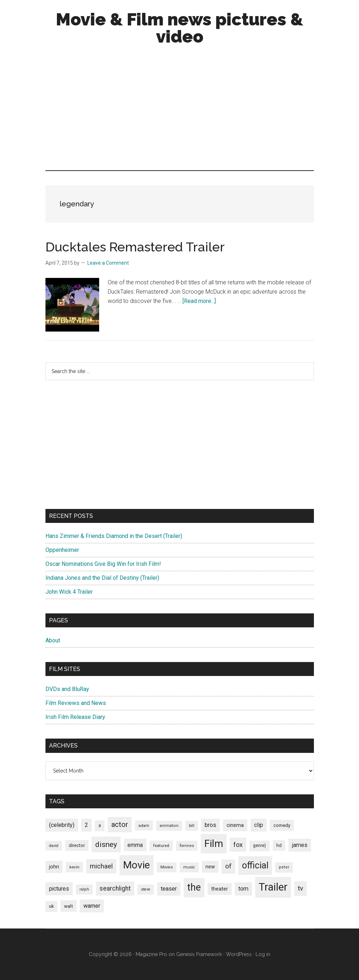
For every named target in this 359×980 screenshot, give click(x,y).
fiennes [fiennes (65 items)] (187, 846)
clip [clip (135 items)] (259, 825)
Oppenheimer (62, 550)
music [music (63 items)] (189, 867)
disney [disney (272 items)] (106, 844)
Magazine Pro (151, 954)
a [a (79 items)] (100, 825)
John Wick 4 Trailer (69, 592)
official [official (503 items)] (255, 865)
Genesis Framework (199, 954)
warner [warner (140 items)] (92, 906)
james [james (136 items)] (300, 845)
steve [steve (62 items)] (146, 889)
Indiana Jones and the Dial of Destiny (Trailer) (102, 578)
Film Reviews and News (76, 703)
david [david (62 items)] (54, 846)
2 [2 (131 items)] (86, 825)
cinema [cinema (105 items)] (235, 825)
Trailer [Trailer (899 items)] (273, 887)
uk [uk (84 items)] (51, 906)
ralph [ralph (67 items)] (84, 889)
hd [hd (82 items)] (279, 845)
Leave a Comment (108, 263)
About (53, 640)
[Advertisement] (180, 109)
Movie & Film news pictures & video (179, 28)
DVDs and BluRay (67, 689)
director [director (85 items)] (77, 845)
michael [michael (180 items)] (101, 866)
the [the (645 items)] (194, 887)
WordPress (239, 954)
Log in (263, 954)
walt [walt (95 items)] (69, 906)
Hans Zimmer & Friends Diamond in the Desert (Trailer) (114, 536)
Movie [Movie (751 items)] (137, 865)
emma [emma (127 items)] (135, 845)
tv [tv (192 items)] (300, 888)
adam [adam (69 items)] (144, 825)
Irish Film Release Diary (75, 717)
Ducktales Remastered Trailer (135, 247)
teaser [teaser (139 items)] (169, 889)
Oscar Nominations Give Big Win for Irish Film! (103, 564)
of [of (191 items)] (228, 866)
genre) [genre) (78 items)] (259, 846)
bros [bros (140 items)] (210, 825)
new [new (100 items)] (210, 867)
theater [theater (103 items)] (220, 889)
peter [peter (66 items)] (284, 867)
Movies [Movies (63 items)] (167, 867)
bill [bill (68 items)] (192, 826)
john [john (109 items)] (54, 867)
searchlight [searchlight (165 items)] (115, 888)
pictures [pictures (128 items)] (59, 889)
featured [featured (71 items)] (161, 846)
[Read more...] (199, 301)
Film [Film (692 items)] (214, 844)
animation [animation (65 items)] (169, 826)
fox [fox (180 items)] (238, 845)
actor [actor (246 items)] (120, 824)
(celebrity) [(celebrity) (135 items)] (62, 825)
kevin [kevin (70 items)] (74, 867)
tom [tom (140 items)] (243, 889)
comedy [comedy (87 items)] (282, 825)
